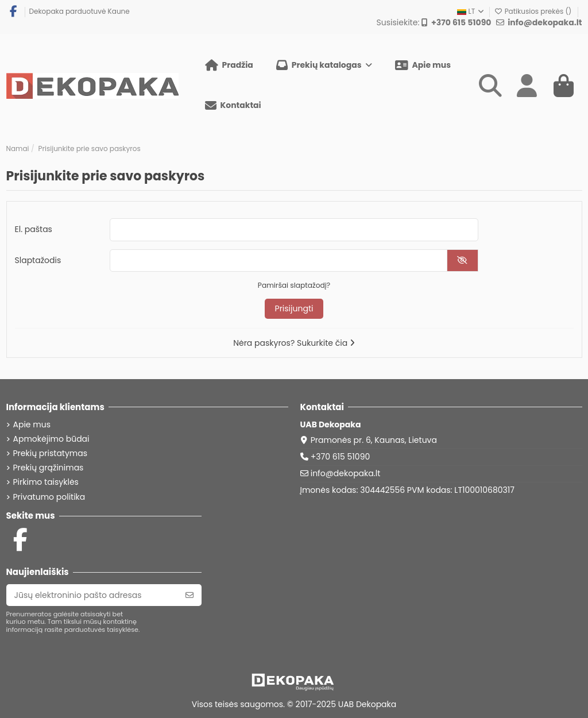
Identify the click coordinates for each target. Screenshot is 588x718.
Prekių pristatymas (51, 453)
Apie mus (32, 425)
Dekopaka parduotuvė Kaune (80, 11)
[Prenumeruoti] (189, 595)
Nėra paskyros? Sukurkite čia (294, 343)
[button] (324, 65)
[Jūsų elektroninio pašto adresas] (92, 595)
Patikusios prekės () (533, 11)
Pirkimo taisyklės (46, 482)
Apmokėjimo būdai (51, 439)
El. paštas (34, 229)
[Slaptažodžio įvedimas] (278, 261)
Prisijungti (294, 308)
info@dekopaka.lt (346, 473)
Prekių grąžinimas (49, 468)
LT (471, 11)
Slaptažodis (38, 260)
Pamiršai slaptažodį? (294, 285)
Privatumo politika (49, 497)
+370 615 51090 (341, 457)
